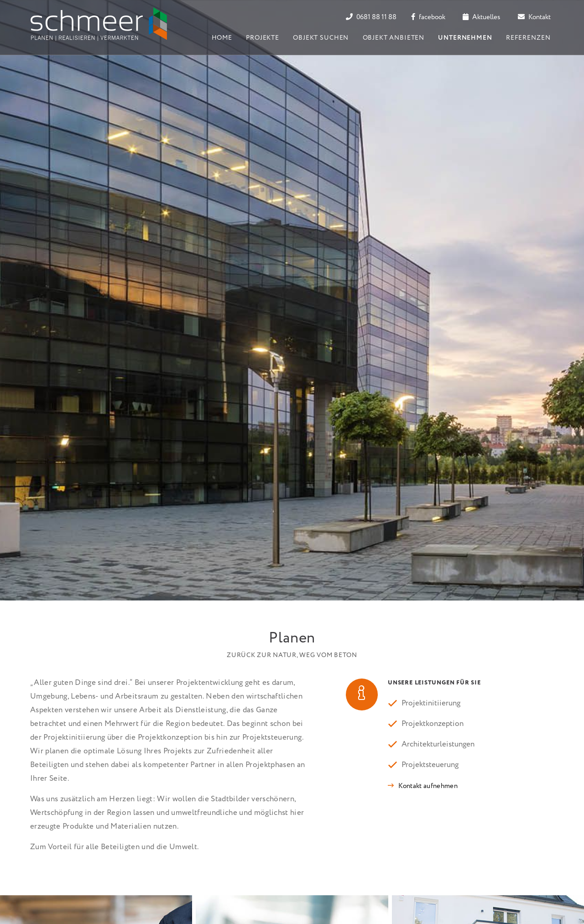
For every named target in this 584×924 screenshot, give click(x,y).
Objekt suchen (321, 38)
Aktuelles (481, 17)
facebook (428, 17)
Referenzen (528, 38)
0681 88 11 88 (371, 17)
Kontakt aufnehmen (428, 786)
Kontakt (534, 17)
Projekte (263, 38)
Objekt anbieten (394, 38)
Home (222, 38)
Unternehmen (465, 38)
